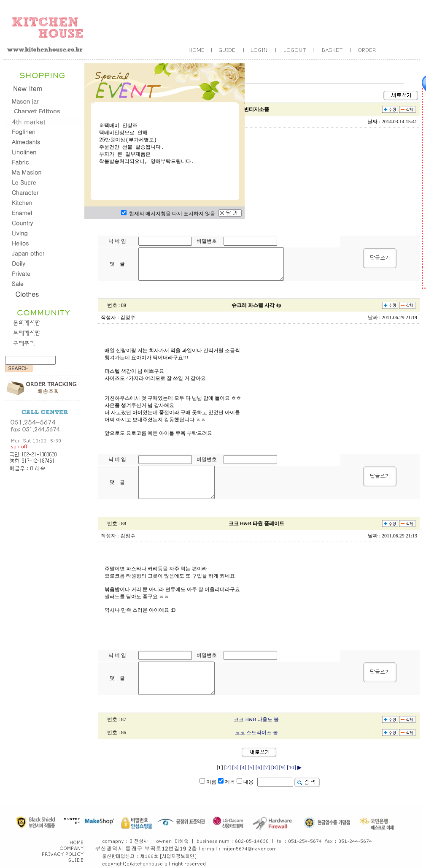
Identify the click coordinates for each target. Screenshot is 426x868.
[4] (243, 767)
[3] (235, 767)
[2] (228, 767)
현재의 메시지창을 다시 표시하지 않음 (168, 214)
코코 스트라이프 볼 (256, 732)
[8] (275, 767)
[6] (259, 767)
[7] (267, 767)
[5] (251, 767)
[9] (282, 767)
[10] (291, 767)
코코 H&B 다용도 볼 (256, 719)
